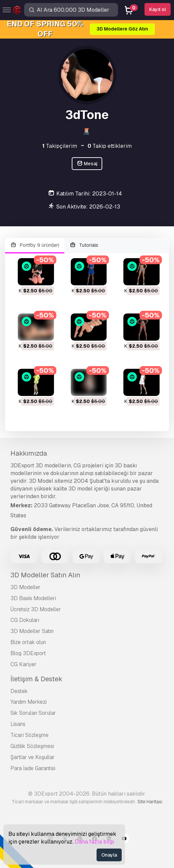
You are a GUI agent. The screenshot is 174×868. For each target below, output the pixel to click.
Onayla (109, 855)
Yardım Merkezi (28, 702)
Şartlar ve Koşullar (33, 757)
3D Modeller (25, 587)
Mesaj (87, 164)
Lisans (18, 724)
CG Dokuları (25, 620)
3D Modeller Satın (32, 631)
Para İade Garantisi (33, 768)
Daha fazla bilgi (94, 842)
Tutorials (84, 245)
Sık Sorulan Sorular (33, 713)
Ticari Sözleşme (30, 735)
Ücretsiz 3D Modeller (36, 609)
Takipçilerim (60, 146)
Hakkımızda (29, 453)
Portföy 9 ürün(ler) (35, 245)
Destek (19, 691)
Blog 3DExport (28, 653)
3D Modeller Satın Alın (45, 575)
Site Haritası (150, 802)
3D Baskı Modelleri (33, 598)
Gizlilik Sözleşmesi (32, 746)
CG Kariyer (23, 664)
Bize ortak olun (28, 642)
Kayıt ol (158, 9)
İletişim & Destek (36, 679)
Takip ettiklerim (110, 146)
